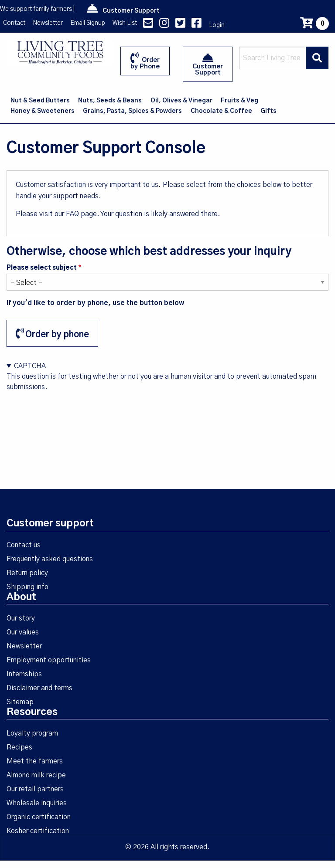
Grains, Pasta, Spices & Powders (132, 111)
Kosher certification (38, 831)
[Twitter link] (180, 25)
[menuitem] (40, 101)
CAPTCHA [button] (30, 366)
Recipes (19, 747)
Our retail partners (35, 789)
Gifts (268, 111)
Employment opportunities (49, 660)
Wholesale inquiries (37, 803)
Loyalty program (32, 733)
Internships (24, 674)
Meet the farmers (35, 761)
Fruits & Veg (239, 101)
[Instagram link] (164, 25)
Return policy (27, 573)
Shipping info (27, 587)
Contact (14, 23)
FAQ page (81, 214)
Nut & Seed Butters (40, 101)
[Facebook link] (197, 25)
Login (217, 25)
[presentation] (73, 409)
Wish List (125, 23)
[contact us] (148, 25)
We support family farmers (36, 9)
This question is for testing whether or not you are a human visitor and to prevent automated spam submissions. (167, 393)
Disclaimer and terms (39, 688)
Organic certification (39, 817)
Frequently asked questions (50, 559)
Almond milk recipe (36, 775)
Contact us (24, 545)
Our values (23, 632)
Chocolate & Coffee (221, 111)
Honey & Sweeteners (43, 111)
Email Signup (88, 23)
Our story (21, 618)
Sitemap (20, 702)
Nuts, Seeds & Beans (110, 101)
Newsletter (48, 23)
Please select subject (42, 268)
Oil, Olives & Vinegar (181, 101)
